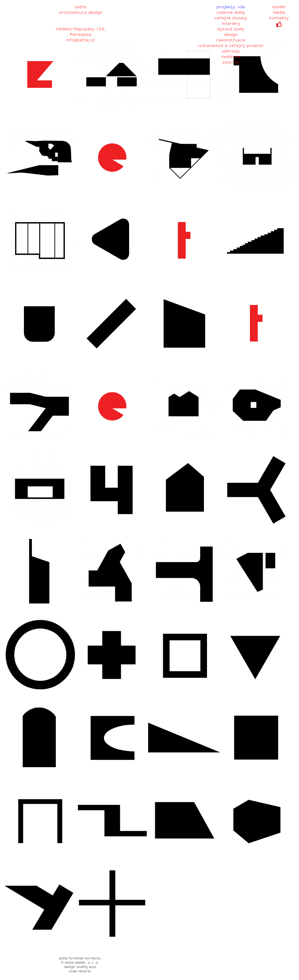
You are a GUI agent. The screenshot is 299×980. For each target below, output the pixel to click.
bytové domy (231, 29)
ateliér (279, 7)
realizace (231, 57)
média (279, 13)
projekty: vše (231, 7)
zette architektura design (81, 8)
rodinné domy (231, 13)
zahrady (231, 51)
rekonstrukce (231, 40)
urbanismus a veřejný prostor (231, 46)
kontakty (279, 18)
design (231, 35)
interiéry (231, 24)
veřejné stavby (231, 18)
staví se (231, 62)
